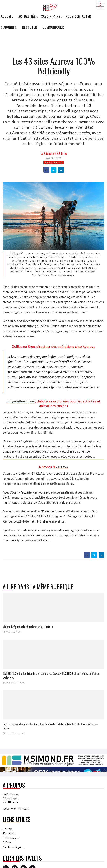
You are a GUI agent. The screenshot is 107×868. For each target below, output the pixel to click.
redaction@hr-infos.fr (16, 808)
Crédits (7, 842)
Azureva (62, 467)
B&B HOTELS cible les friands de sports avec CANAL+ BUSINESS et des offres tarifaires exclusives (51, 675)
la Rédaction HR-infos (54, 154)
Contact (8, 829)
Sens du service (53, 162)
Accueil (7, 16)
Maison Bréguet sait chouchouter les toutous (28, 627)
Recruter (30, 27)
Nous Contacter (78, 16)
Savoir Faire (51, 16)
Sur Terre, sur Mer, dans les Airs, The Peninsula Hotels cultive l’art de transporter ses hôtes (51, 726)
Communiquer (53, 27)
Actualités (27, 16)
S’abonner (9, 27)
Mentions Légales (13, 847)
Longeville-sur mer (21, 401)
